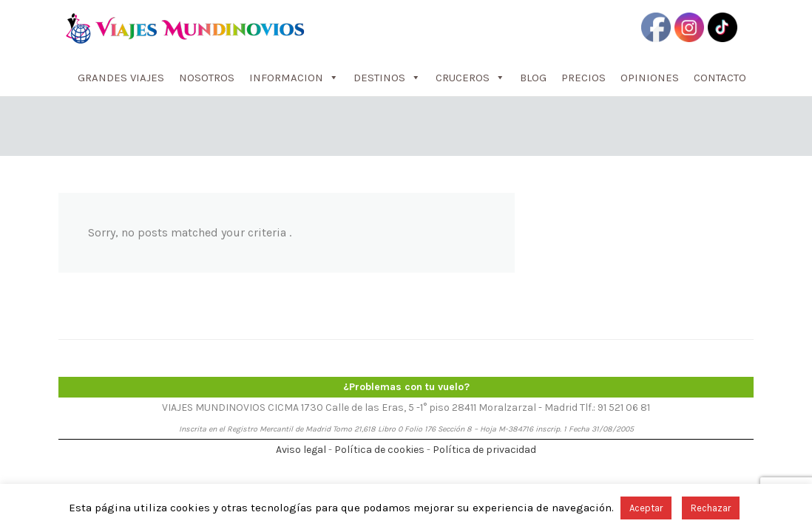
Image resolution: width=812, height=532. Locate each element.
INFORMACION (294, 78)
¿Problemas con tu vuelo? (406, 387)
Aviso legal (301, 450)
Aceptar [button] (646, 508)
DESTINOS (387, 78)
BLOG (533, 78)
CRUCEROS (470, 78)
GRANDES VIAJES (121, 78)
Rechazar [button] (711, 508)
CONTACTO (720, 78)
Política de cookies (379, 450)
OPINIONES (650, 78)
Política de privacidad (484, 450)
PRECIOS (583, 78)
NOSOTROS (207, 78)
